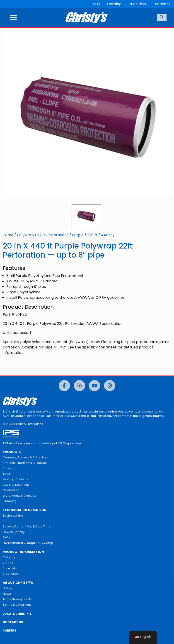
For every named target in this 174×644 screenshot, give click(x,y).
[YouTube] (94, 386)
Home (8, 235)
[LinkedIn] (80, 386)
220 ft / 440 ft (100, 235)
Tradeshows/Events (17, 599)
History (8, 588)
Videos (8, 563)
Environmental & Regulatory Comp (28, 543)
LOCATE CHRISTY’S (17, 614)
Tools (7, 474)
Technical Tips (13, 516)
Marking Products (15, 479)
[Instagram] (110, 386)
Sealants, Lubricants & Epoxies (25, 463)
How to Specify (14, 532)
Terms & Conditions (17, 605)
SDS (97, 4)
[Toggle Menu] (13, 18)
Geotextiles (11, 490)
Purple (78, 235)
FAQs (6, 537)
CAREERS (10, 630)
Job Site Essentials (16, 485)
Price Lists (137, 4)
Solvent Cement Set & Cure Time (27, 526)
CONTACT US (13, 622)
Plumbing (10, 501)
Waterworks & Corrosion (21, 496)
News (7, 594)
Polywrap (25, 235)
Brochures (10, 574)
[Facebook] (64, 386)
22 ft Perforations (53, 235)
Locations (162, 4)
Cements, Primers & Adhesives (25, 457)
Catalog (114, 4)
